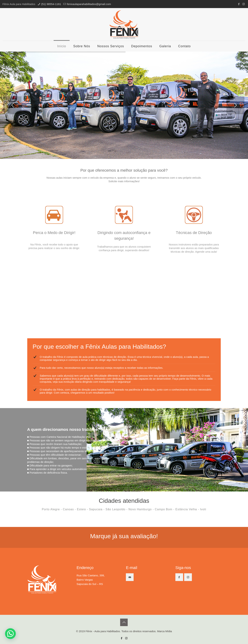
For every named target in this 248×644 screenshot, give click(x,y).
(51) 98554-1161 (51, 4)
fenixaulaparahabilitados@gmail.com (89, 4)
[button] (10, 634)
